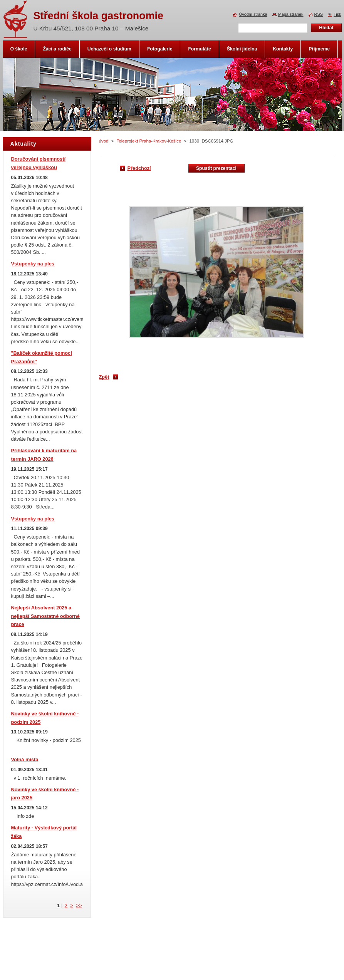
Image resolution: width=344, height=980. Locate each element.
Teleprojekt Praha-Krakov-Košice (149, 141)
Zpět (104, 377)
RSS (319, 14)
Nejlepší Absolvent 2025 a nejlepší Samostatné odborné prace (45, 616)
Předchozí (139, 168)
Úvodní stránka (253, 14)
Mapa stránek (291, 14)
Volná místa (25, 759)
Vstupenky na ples (33, 264)
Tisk (337, 14)
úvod (104, 141)
